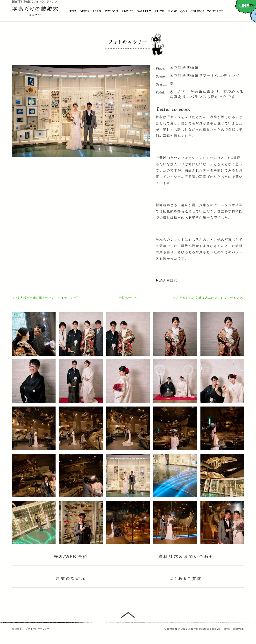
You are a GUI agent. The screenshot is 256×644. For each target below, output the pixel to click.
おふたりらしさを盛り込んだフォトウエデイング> (209, 298)
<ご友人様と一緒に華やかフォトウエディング (44, 298)
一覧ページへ (128, 298)
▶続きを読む (167, 280)
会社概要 (17, 629)
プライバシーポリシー (37, 629)
